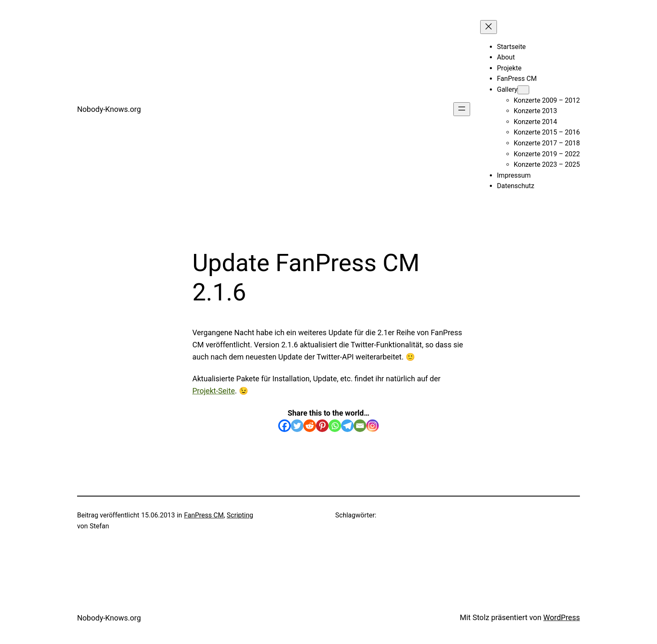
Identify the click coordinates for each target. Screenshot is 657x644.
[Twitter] (297, 426)
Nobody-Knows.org (109, 109)
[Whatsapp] (335, 426)
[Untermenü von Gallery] (523, 90)
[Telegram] (347, 426)
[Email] (360, 426)
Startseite (511, 47)
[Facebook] (285, 426)
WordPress (562, 617)
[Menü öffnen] (462, 109)
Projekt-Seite (213, 391)
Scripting (240, 515)
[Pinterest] (322, 426)
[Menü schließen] (489, 27)
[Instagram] (372, 426)
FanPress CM (204, 515)
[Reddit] (310, 426)
